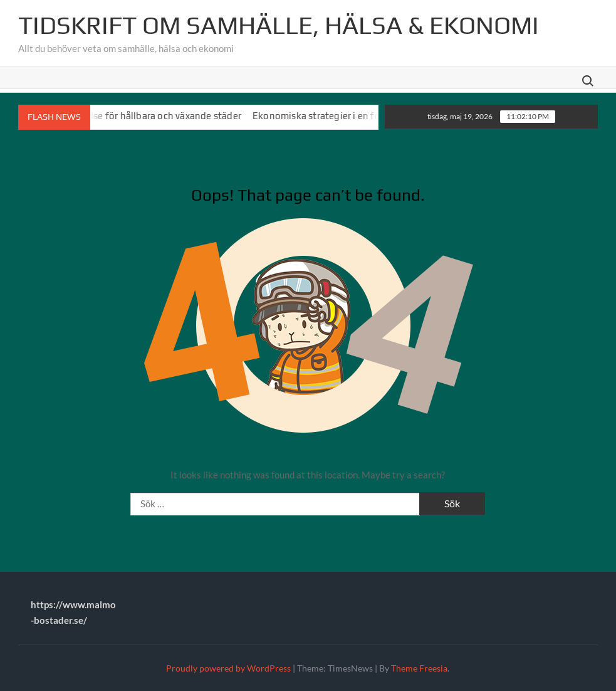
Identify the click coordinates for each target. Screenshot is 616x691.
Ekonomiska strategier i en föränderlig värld (351, 116)
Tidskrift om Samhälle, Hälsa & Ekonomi (279, 25)
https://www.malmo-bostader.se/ (73, 613)
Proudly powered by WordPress (228, 668)
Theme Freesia (419, 668)
